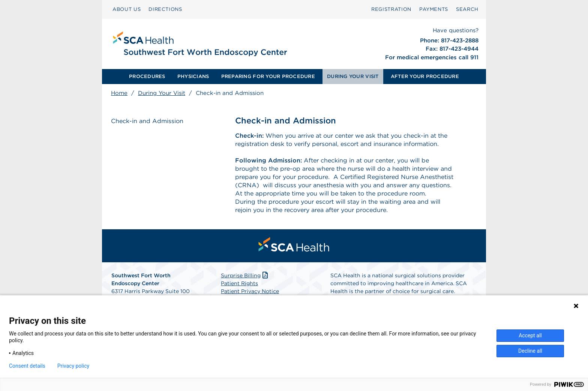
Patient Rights (239, 283)
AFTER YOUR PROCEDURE (425, 76)
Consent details (27, 366)
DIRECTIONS (165, 9)
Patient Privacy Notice (250, 291)
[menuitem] (127, 9)
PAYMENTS (434, 9)
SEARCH (467, 9)
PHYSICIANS (193, 76)
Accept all (530, 335)
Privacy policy (73, 366)
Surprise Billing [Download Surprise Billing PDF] (245, 275)
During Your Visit (162, 93)
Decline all (530, 351)
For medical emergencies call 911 (432, 57)
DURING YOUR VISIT (353, 76)
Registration (391, 9)
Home (119, 93)
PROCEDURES (147, 76)
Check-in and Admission (147, 121)
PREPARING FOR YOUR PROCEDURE (268, 76)
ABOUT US (127, 9)
